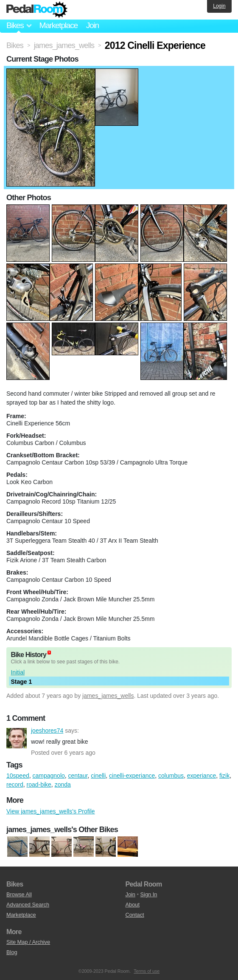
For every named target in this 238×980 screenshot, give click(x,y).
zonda (63, 785)
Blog (12, 952)
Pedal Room (37, 10)
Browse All (19, 894)
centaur (78, 776)
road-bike (39, 785)
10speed (18, 776)
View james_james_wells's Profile (51, 811)
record (15, 785)
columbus (171, 776)
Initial (18, 672)
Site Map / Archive (28, 942)
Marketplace (58, 25)
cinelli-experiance (132, 776)
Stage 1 (21, 682)
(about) (49, 653)
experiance (202, 776)
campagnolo (49, 776)
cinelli (98, 776)
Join (92, 25)
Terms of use (147, 971)
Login (219, 6)
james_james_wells (108, 696)
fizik (224, 776)
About (133, 905)
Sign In (149, 894)
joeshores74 (17, 738)
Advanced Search (28, 905)
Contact (135, 915)
